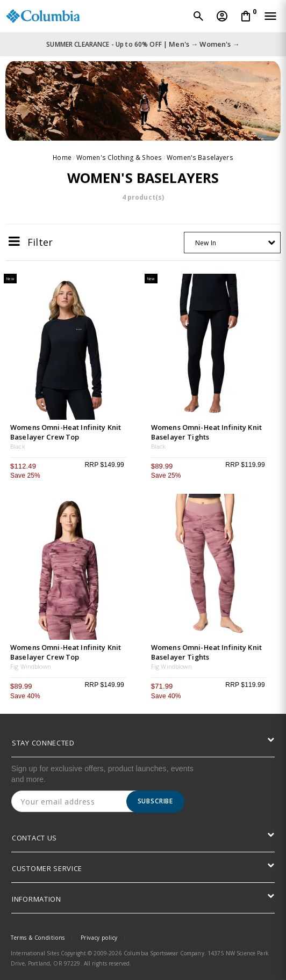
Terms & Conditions (38, 938)
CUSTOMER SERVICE (47, 868)
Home (64, 158)
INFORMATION (37, 899)
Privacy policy (99, 938)
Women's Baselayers (199, 158)
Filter (31, 242)
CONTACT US (34, 838)
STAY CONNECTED (43, 743)
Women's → (219, 44)
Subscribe (156, 801)
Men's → (183, 44)
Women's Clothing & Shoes (120, 158)
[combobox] (232, 243)
